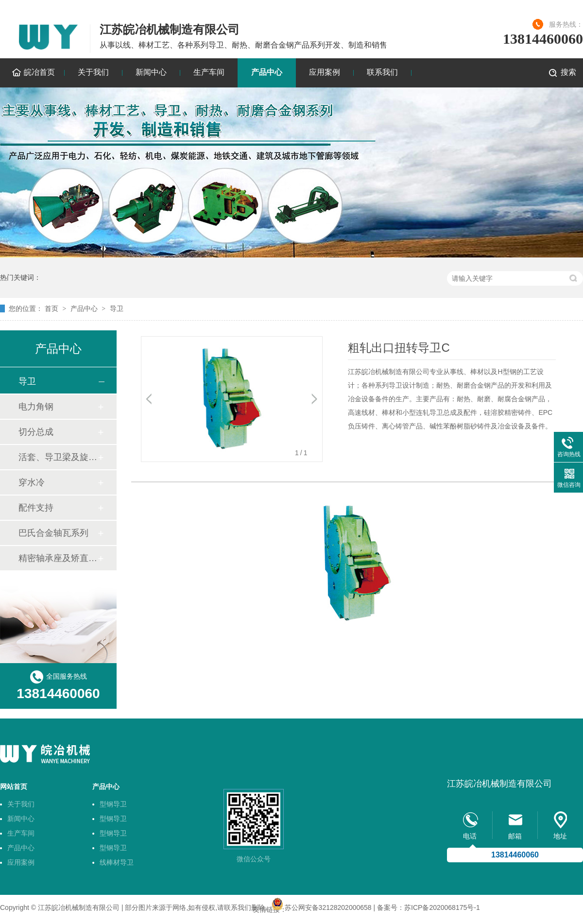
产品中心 (267, 72)
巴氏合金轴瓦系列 (53, 533)
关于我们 (93, 72)
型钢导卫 (113, 804)
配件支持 (36, 508)
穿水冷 (32, 482)
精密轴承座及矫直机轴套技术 (58, 558)
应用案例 (325, 72)
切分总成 (36, 432)
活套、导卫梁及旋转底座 (58, 457)
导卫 (117, 308)
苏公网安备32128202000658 (328, 907)
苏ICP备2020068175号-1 (442, 907)
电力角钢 (36, 407)
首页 (51, 308)
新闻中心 (151, 72)
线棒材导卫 (117, 862)
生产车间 (209, 72)
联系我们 (382, 72)
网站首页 (14, 787)
